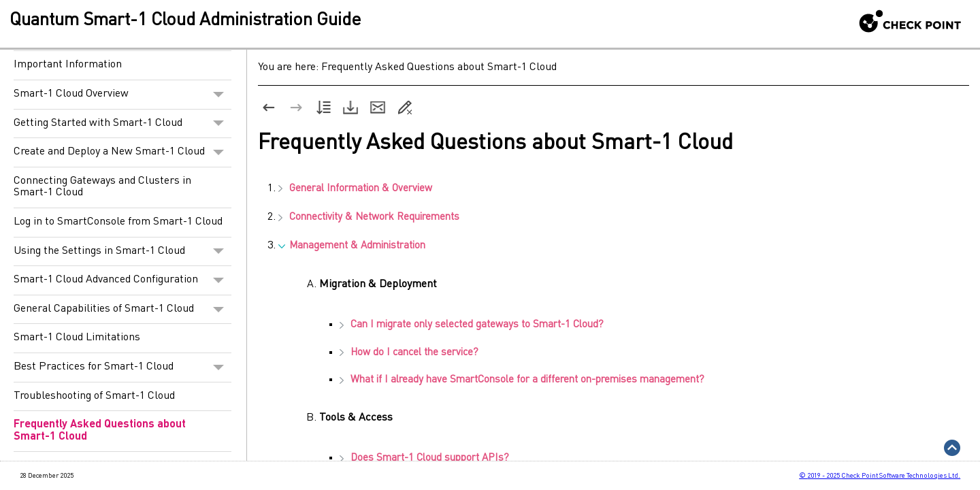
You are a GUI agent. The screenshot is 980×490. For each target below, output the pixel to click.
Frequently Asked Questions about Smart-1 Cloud (100, 431)
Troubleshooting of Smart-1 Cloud (94, 396)
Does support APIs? (424, 458)
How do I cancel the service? (409, 353)
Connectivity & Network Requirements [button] (369, 217)
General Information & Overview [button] (355, 189)
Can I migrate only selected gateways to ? (472, 325)
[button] (219, 95)
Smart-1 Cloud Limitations (77, 338)
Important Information (68, 65)
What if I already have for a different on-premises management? (522, 380)
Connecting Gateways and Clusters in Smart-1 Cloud (102, 187)
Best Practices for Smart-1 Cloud (122, 367)
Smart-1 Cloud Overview (122, 95)
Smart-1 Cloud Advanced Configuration (122, 280)
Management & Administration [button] (352, 246)
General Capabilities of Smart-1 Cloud (122, 310)
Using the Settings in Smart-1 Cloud (122, 252)
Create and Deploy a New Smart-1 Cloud (122, 152)
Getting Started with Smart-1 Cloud (122, 124)
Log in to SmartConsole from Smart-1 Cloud (118, 222)
